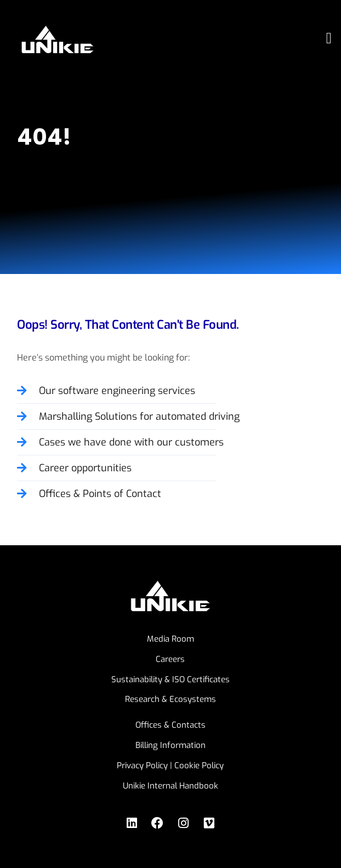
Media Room (170, 639)
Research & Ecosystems (170, 699)
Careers (170, 659)
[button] (329, 38)
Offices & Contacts (170, 725)
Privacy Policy (142, 766)
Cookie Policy (199, 766)
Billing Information (170, 745)
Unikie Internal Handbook (170, 786)
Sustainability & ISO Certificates (170, 679)
